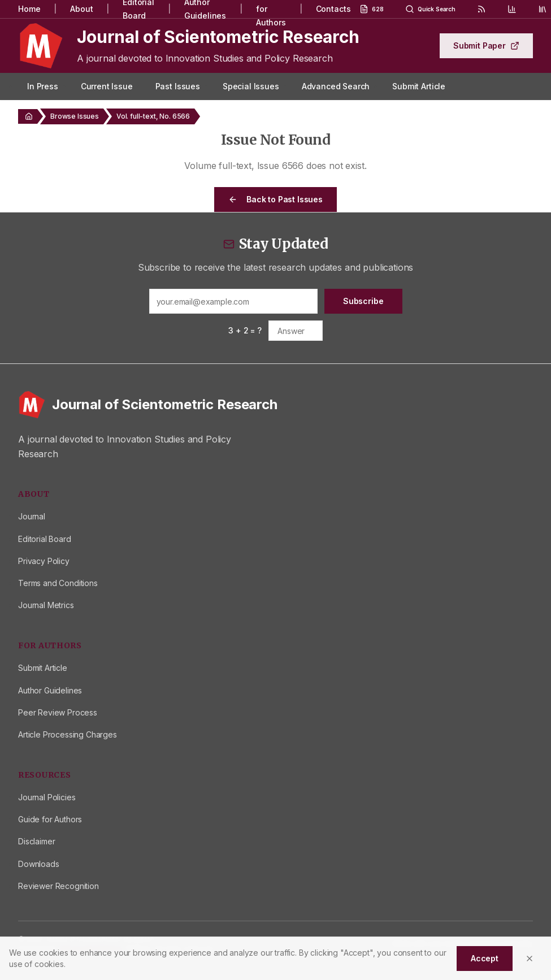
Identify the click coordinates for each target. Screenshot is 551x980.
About (81, 9)
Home (29, 9)
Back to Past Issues (275, 199)
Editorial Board (45, 539)
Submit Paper (486, 45)
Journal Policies (47, 797)
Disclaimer (36, 841)
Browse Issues (75, 116)
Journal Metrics (46, 605)
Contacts (333, 9)
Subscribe (363, 301)
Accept (485, 958)
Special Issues (251, 86)
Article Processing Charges (68, 734)
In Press (43, 86)
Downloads (39, 864)
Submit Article (419, 86)
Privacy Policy (44, 561)
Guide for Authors (50, 819)
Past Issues (178, 86)
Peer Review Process (58, 712)
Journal (32, 516)
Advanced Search (336, 86)
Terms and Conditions (58, 583)
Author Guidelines (50, 690)
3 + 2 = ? (245, 330)
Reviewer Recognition (58, 886)
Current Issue (107, 86)
